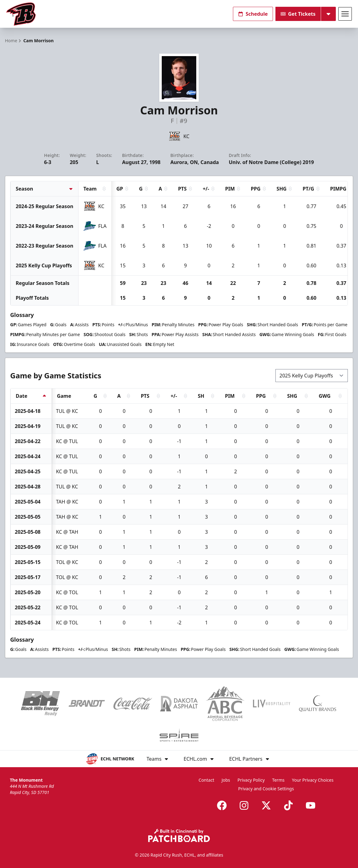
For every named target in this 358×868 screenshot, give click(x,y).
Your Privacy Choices (313, 780)
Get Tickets (298, 14)
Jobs (226, 780)
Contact (207, 780)
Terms (278, 780)
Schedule (253, 14)
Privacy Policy (251, 780)
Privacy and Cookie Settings (266, 789)
